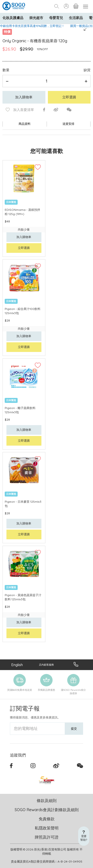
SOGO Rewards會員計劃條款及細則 (47, 810)
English (17, 665)
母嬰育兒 (56, 18)
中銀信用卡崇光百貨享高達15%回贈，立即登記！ (32, 26)
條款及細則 (47, 801)
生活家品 (76, 18)
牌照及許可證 (47, 837)
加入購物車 (24, 97)
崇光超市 (36, 18)
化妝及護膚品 (13, 18)
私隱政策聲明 (47, 828)
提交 (74, 728)
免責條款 (47, 819)
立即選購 (69, 97)
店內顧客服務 (46, 665)
